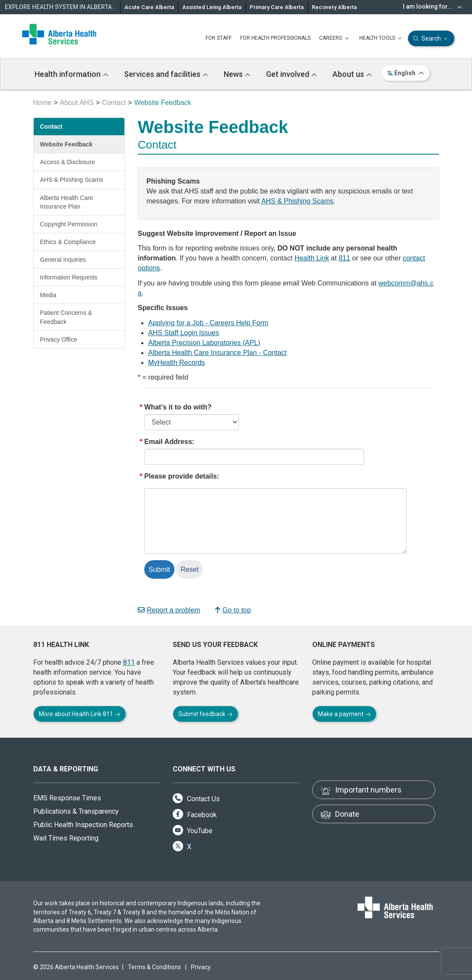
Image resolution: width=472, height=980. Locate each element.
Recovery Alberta (334, 7)
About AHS (77, 103)
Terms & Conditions (154, 967)
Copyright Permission (69, 224)
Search (431, 39)
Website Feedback (67, 144)
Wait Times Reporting (66, 838)
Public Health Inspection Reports (83, 825)
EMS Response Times (67, 798)
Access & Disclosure (68, 162)
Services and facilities (166, 74)
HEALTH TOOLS (381, 38)
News (237, 74)
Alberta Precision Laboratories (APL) (204, 343)
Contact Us (196, 799)
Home (43, 103)
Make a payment (344, 714)
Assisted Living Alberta (212, 7)
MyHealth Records (177, 363)
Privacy (201, 967)
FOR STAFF (219, 38)
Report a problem (169, 610)
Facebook (195, 815)
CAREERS (335, 38)
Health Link (312, 258)
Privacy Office (59, 339)
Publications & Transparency (76, 811)
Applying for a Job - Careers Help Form (208, 323)
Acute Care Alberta (149, 7)
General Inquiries (63, 260)
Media (48, 295)
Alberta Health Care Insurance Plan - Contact (217, 353)
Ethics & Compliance (68, 242)
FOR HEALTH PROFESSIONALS (275, 38)
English (406, 73)
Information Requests (69, 277)
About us (352, 74)
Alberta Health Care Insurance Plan (67, 202)
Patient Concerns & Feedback (66, 317)
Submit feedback (206, 714)
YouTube (193, 831)
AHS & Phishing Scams (72, 180)
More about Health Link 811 (80, 714)
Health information (71, 74)
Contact (114, 103)
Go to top (233, 610)
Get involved (291, 74)
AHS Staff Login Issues (184, 333)
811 (344, 258)
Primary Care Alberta (277, 7)
